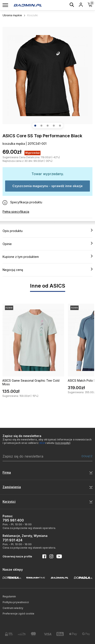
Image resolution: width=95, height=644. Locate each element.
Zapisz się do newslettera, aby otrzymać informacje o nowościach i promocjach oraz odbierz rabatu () (47, 441)
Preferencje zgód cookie (18, 614)
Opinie (47, 244)
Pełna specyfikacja (16, 212)
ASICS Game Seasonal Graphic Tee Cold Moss (31, 382)
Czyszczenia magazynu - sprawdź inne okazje (47, 186)
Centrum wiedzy (13, 608)
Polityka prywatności (16, 602)
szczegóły (63, 443)
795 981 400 (13, 520)
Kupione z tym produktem (47, 257)
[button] (35, 126)
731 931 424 (12, 540)
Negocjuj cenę (47, 270)
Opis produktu (47, 231)
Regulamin (9, 596)
